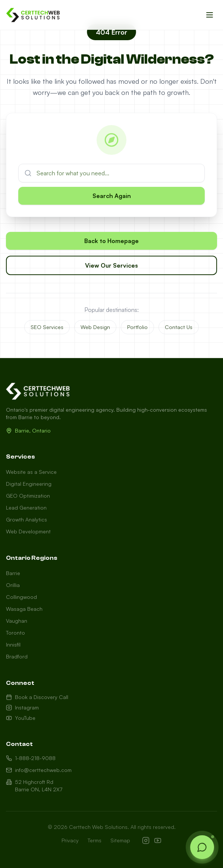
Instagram (22, 707)
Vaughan (17, 621)
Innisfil (13, 644)
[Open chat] (202, 847)
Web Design (95, 327)
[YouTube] (158, 840)
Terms (95, 840)
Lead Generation (26, 508)
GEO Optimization (28, 496)
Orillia (13, 585)
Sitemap (120, 840)
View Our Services (111, 266)
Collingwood (21, 597)
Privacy (70, 840)
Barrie (13, 573)
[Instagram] (146, 840)
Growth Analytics (26, 519)
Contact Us (179, 327)
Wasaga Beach (24, 609)
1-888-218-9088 (31, 758)
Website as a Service (31, 472)
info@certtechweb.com (39, 770)
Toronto (15, 633)
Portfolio (137, 327)
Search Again (112, 196)
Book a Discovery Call (37, 697)
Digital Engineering (29, 484)
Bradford (17, 656)
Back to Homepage (111, 241)
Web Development (28, 531)
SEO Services (47, 327)
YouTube (21, 718)
